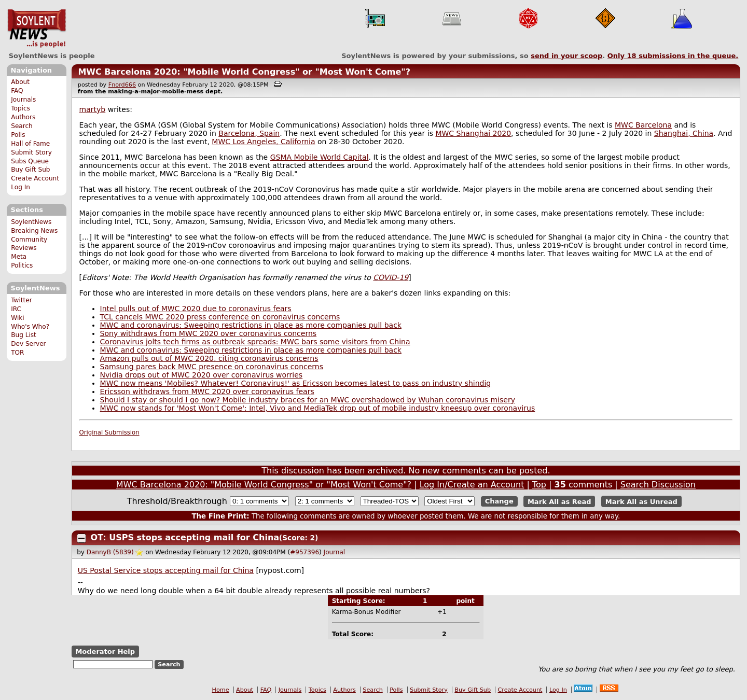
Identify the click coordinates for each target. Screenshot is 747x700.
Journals (23, 100)
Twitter (21, 300)
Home (221, 690)
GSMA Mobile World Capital (320, 157)
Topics (20, 108)
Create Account (35, 178)
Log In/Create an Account (472, 485)
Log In (20, 187)
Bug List (24, 335)
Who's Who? (30, 327)
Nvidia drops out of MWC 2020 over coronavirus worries (202, 375)
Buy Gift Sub (30, 170)
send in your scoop (566, 56)
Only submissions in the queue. (673, 56)
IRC (16, 309)
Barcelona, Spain (249, 133)
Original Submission (109, 432)
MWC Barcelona (643, 125)
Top (539, 485)
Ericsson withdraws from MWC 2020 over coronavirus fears (207, 391)
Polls (18, 135)
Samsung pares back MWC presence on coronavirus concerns (212, 367)
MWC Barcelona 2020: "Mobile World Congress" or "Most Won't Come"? (244, 72)
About (20, 82)
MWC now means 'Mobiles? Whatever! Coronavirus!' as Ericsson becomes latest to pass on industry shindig (296, 383)
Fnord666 (122, 85)
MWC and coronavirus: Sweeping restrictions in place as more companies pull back (251, 325)
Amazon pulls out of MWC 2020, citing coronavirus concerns (209, 358)
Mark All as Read (559, 501)
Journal (335, 552)
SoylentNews (37, 29)
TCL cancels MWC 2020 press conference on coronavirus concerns (220, 317)
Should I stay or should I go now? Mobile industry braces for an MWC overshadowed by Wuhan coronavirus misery (308, 400)
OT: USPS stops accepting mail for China (185, 537)
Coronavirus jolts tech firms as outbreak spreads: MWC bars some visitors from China (255, 342)
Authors (23, 117)
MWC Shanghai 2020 (473, 133)
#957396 (305, 552)
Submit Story (31, 152)
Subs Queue (30, 161)
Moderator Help (105, 652)
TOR (17, 353)
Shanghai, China (684, 133)
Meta (19, 257)
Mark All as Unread (641, 501)
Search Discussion (658, 485)
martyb (93, 109)
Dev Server (28, 344)
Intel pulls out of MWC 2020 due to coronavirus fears (196, 309)
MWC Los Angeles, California (263, 142)
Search (22, 126)
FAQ (17, 91)
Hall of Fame (30, 144)
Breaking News (34, 231)
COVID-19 (391, 277)
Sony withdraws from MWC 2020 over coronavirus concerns (209, 333)
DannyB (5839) (110, 552)
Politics (22, 265)
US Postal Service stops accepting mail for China (166, 570)
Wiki (17, 318)
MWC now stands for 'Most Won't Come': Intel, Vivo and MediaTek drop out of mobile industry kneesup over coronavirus (318, 408)
